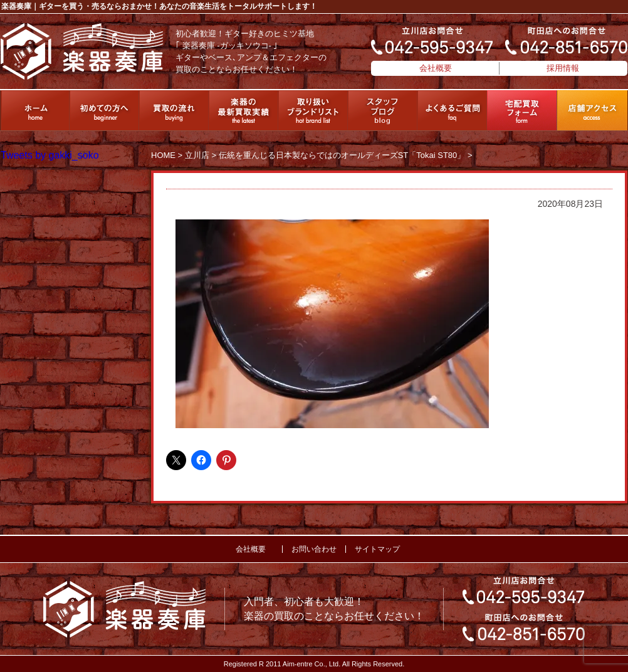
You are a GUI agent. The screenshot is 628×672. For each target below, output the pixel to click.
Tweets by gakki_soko (50, 155)
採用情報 (563, 68)
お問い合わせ (314, 549)
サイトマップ (377, 549)
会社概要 (436, 68)
